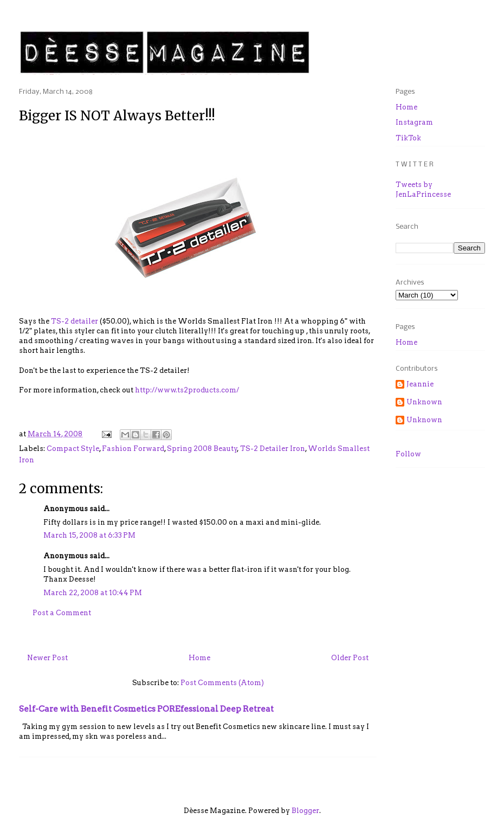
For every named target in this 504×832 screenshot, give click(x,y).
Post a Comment (62, 613)
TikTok (408, 138)
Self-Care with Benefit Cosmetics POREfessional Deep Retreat (146, 709)
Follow (408, 454)
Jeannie (420, 384)
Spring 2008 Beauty (202, 449)
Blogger (305, 811)
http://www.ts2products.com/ (187, 390)
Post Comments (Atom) (222, 683)
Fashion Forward (133, 449)
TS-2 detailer (75, 321)
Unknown (424, 402)
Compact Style (73, 449)
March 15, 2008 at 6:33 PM (89, 535)
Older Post (350, 658)
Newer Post (47, 658)
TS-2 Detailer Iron (273, 449)
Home (199, 658)
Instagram (414, 122)
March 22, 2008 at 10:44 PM (93, 593)
